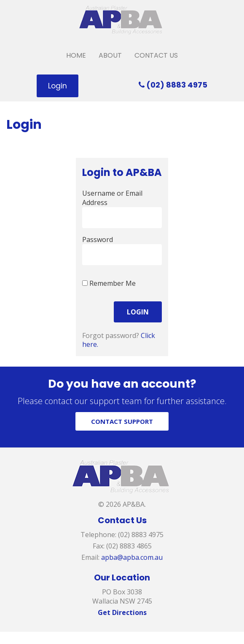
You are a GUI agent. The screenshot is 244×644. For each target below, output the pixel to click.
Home (76, 55)
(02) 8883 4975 (173, 85)
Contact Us (156, 55)
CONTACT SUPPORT (122, 421)
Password (98, 240)
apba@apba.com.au (132, 557)
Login (58, 86)
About (110, 55)
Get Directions (122, 612)
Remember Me (109, 283)
